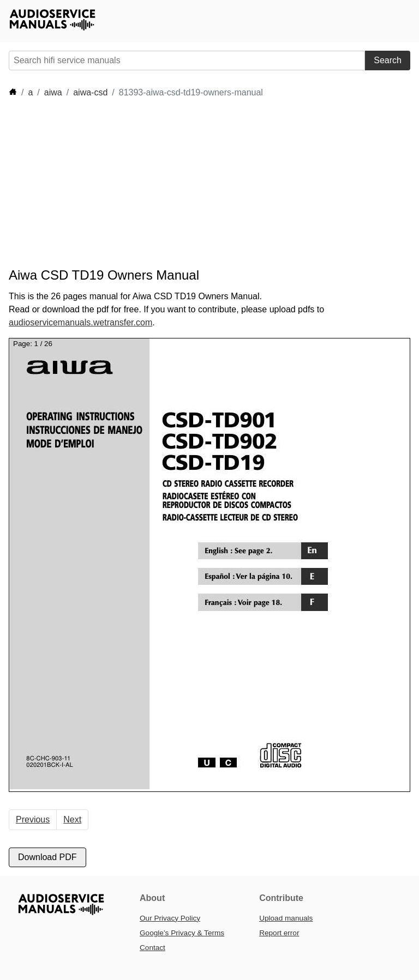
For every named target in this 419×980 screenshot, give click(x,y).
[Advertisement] (207, 183)
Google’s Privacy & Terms (182, 933)
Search (388, 60)
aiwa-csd (90, 92)
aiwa (53, 92)
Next (72, 819)
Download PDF (47, 857)
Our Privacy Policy (170, 918)
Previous (33, 819)
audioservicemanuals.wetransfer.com (80, 322)
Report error (279, 933)
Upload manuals (286, 918)
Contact (152, 948)
